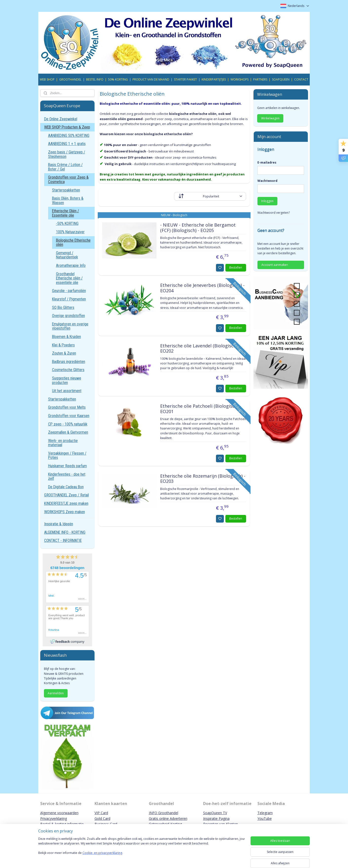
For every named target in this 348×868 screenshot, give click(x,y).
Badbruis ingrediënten (69, 362)
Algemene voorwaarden (59, 813)
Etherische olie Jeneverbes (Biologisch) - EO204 (202, 288)
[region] (141, 851)
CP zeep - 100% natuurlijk (68, 424)
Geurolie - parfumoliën (69, 291)
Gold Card (102, 818)
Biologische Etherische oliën (73, 243)
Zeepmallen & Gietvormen (68, 432)
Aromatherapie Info (71, 265)
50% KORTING (118, 79)
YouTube (265, 818)
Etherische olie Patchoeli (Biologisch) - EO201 (200, 409)
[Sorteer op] (210, 196)
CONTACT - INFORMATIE (63, 540)
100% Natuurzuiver (70, 232)
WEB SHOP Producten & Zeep (67, 127)
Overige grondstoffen (68, 316)
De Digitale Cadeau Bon (66, 487)
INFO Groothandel (164, 813)
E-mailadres (267, 162)
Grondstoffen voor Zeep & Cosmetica (68, 180)
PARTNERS (260, 79)
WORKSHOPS (240, 79)
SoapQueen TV (215, 813)
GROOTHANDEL (70, 79)
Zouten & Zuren (64, 353)
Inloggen (267, 201)
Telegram (265, 813)
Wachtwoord (267, 181)
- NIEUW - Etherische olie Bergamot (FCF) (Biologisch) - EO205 (198, 228)
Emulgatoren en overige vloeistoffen (70, 326)
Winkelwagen (270, 118)
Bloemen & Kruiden (67, 337)
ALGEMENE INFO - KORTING (65, 532)
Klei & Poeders (63, 345)
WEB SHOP (47, 79)
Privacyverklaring (54, 818)
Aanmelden (56, 693)
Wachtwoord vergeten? (274, 213)
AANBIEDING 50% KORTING (69, 136)
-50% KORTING (67, 223)
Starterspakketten (66, 190)
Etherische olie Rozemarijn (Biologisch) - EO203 (203, 479)
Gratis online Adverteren (168, 818)
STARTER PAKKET (185, 79)
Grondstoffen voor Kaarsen (69, 416)
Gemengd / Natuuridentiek (67, 255)
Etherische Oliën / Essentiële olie (66, 213)
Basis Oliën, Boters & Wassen (68, 201)
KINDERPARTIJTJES (214, 79)
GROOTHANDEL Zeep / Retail (67, 495)
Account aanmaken (275, 265)
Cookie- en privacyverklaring (102, 858)
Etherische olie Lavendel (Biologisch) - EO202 (200, 349)
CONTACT (301, 79)
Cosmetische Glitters (68, 370)
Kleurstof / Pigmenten (69, 299)
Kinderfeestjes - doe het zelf (67, 476)
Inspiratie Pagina (216, 818)
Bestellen (236, 267)
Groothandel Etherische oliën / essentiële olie (69, 278)
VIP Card (101, 813)
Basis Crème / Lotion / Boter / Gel (65, 167)
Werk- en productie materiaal (63, 443)
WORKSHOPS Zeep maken (65, 512)
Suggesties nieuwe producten (67, 380)
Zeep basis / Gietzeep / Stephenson (67, 154)
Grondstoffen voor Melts (67, 407)
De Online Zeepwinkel (61, 119)
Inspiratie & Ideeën (59, 524)
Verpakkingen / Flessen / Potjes (67, 455)
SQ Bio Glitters (63, 307)
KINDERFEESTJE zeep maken (66, 503)
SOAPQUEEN (281, 79)
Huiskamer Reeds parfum (68, 466)
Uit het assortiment (67, 391)
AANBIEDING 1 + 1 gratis (67, 144)
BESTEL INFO (95, 79)
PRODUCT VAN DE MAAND (151, 79)
